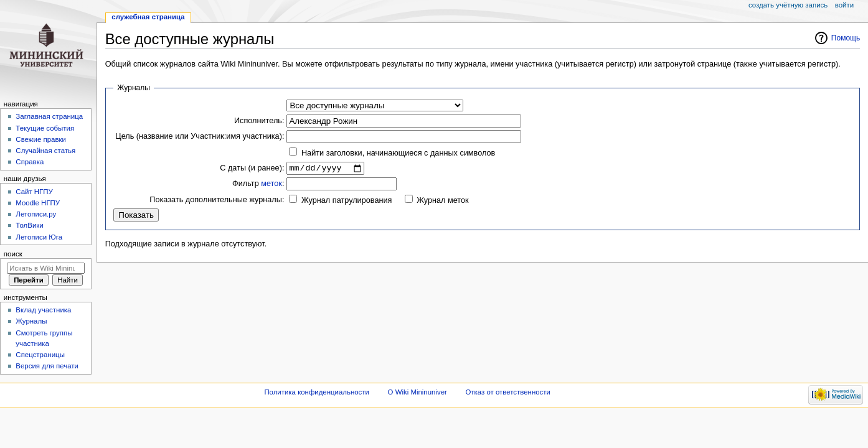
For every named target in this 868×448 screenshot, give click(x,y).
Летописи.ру (36, 214)
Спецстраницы (40, 355)
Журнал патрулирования (347, 202)
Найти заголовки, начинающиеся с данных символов (398, 153)
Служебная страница (148, 17)
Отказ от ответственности (507, 392)
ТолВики (29, 225)
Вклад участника (43, 310)
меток (271, 185)
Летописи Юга (39, 237)
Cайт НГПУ (34, 192)
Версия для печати (47, 366)
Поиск (13, 254)
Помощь (846, 38)
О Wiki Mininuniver (417, 392)
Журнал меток (442, 202)
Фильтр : (258, 185)
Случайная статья (45, 151)
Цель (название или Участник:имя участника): (200, 136)
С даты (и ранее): (252, 169)
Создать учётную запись (788, 5)
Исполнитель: (259, 121)
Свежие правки (41, 139)
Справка (30, 162)
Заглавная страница (49, 116)
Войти (844, 5)
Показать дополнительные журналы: (217, 201)
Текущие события (45, 128)
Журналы (31, 321)
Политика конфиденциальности (317, 392)
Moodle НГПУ (38, 203)
